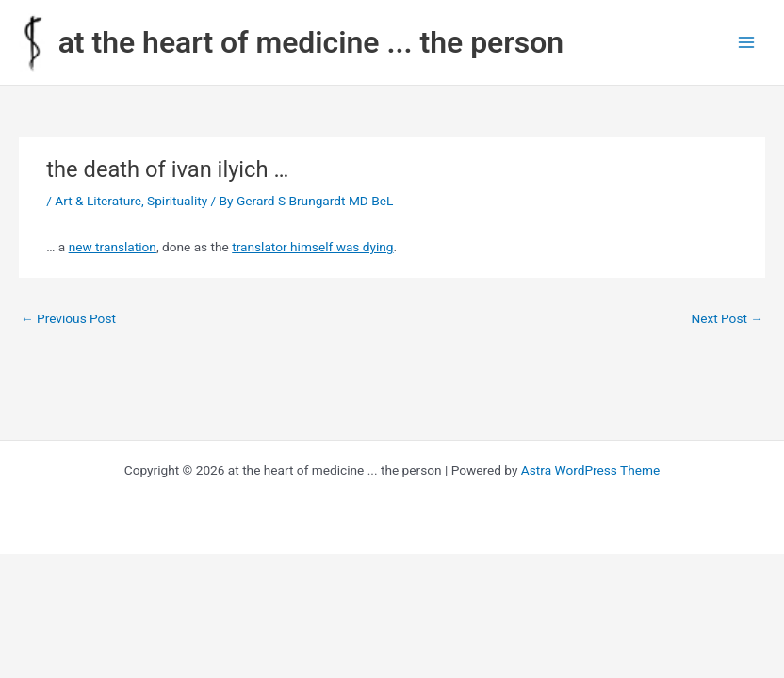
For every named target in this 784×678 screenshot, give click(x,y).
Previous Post (68, 318)
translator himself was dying (312, 247)
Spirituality (177, 201)
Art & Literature (98, 201)
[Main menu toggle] (747, 43)
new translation (113, 247)
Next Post (727, 318)
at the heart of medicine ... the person (311, 42)
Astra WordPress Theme (590, 470)
